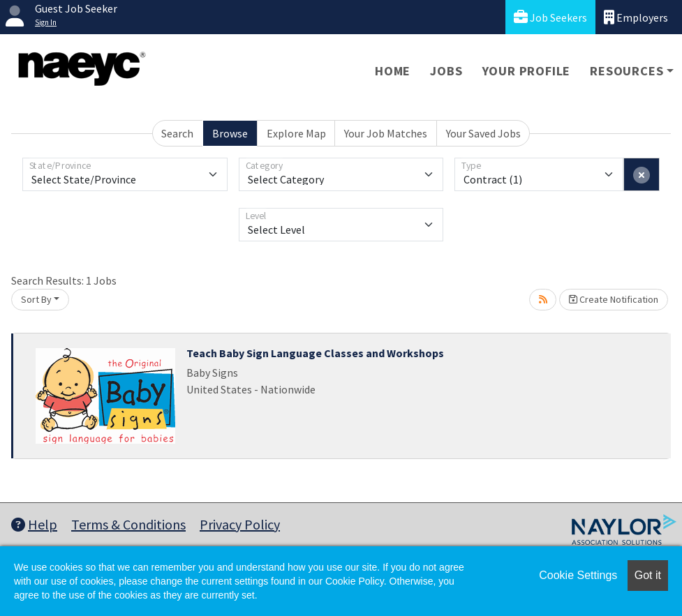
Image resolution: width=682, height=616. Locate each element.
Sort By (36, 299)
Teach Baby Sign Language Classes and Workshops (315, 353)
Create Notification (614, 299)
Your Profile (527, 71)
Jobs (446, 71)
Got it (648, 575)
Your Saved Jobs (483, 133)
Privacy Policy (240, 524)
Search (177, 133)
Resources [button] (627, 71)
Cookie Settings (578, 575)
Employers (636, 17)
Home (393, 71)
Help (34, 524)
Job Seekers (550, 17)
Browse (230, 133)
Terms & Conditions (128, 524)
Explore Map (296, 133)
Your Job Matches (386, 133)
